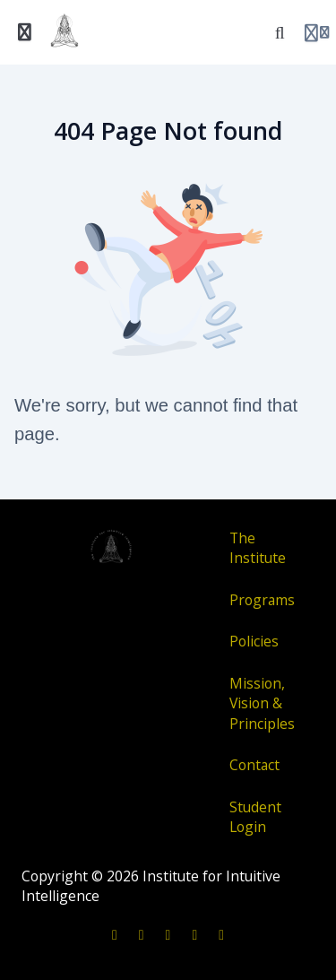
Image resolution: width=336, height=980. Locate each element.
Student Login (255, 817)
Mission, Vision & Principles (262, 703)
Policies (254, 641)
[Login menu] (317, 32)
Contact (254, 765)
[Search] (280, 32)
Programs (262, 600)
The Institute (258, 548)
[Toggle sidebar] (25, 32)
